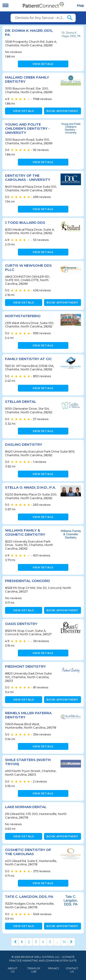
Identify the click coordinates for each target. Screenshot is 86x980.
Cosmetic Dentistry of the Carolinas (28, 852)
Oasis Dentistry (21, 624)
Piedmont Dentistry (25, 666)
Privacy (54, 968)
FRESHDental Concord (28, 581)
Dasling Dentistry (24, 444)
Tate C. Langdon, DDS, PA (29, 897)
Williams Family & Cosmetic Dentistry (25, 532)
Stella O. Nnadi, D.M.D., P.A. (30, 487)
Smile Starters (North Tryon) (28, 762)
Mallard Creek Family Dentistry (27, 79)
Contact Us (72, 970)
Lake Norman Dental (26, 807)
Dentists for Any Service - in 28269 (41, 18)
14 (64, 942)
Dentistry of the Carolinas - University (28, 178)
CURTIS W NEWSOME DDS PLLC (28, 267)
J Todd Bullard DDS (25, 223)
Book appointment (62, 111)
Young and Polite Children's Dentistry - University (27, 128)
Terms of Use (34, 970)
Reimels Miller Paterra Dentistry (28, 715)
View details (43, 64)
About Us (13, 970)
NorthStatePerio (23, 316)
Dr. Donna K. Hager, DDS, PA (29, 33)
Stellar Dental (21, 402)
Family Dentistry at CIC (28, 359)
